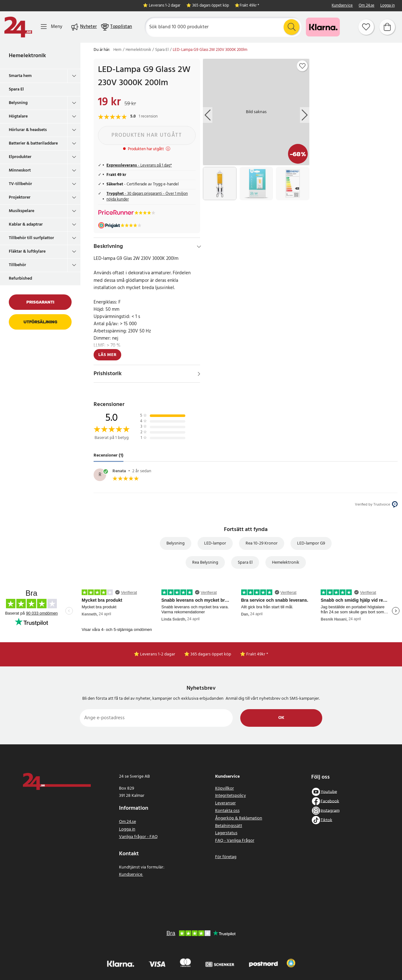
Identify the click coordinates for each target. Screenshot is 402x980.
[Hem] (18, 27)
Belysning (18, 103)
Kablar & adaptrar (26, 224)
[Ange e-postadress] (156, 718)
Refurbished (20, 279)
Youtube (329, 792)
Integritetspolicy (231, 796)
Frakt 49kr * (249, 6)
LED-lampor (215, 543)
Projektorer (20, 197)
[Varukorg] (387, 27)
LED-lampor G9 (311, 543)
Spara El (16, 89)
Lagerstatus (226, 833)
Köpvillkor (225, 788)
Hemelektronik (27, 56)
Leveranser (225, 803)
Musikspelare (22, 211)
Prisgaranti (40, 302)
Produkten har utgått (147, 135)
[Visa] (199, 374)
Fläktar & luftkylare (27, 252)
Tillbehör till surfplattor (31, 238)
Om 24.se (367, 6)
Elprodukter (20, 157)
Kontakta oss (227, 811)
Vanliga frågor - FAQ (138, 837)
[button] (291, 963)
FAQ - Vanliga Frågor (235, 841)
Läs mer (107, 355)
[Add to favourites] (302, 66)
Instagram (330, 810)
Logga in (388, 6)
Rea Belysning (205, 563)
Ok (281, 718)
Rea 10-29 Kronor (262, 543)
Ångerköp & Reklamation (239, 818)
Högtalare (18, 116)
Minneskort (20, 170)
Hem (117, 50)
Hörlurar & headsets (28, 130)
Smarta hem (20, 76)
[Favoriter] (366, 27)
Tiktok (326, 820)
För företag (226, 857)
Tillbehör (17, 265)
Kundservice (342, 6)
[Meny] (52, 27)
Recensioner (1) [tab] (109, 455)
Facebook (330, 801)
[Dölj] (199, 247)
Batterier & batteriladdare (33, 143)
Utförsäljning (40, 322)
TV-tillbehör (20, 184)
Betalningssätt (229, 826)
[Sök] (223, 27)
